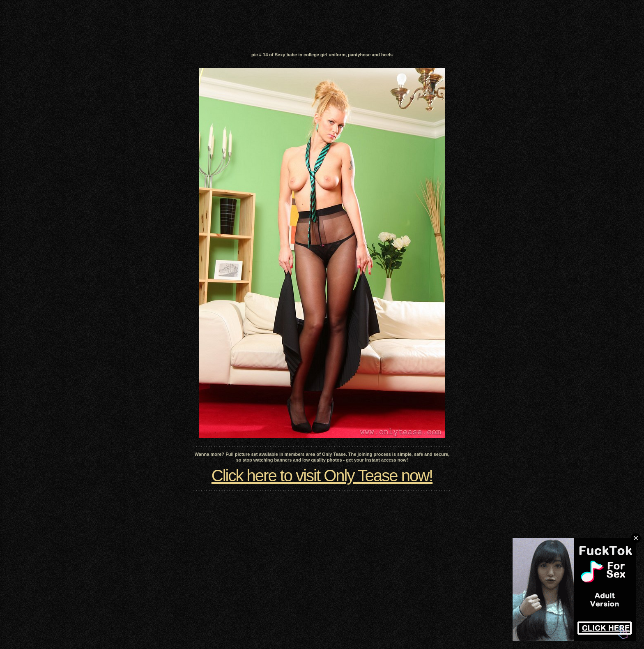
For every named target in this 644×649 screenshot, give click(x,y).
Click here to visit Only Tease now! (322, 476)
